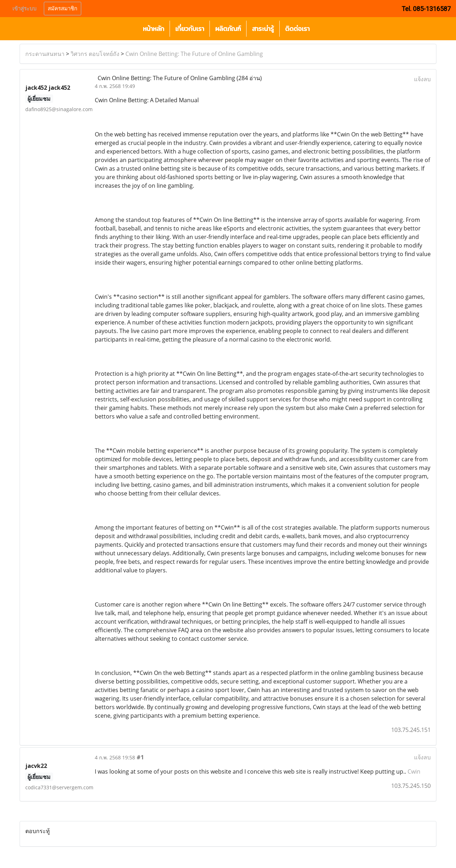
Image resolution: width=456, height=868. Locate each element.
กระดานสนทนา (45, 54)
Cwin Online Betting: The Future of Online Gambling (194, 54)
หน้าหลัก (154, 29)
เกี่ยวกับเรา (190, 29)
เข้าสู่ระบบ (25, 9)
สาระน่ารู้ (263, 29)
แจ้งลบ (422, 79)
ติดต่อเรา (297, 29)
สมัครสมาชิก (63, 9)
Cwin (414, 771)
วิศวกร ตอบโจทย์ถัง (95, 54)
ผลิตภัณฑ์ (228, 29)
